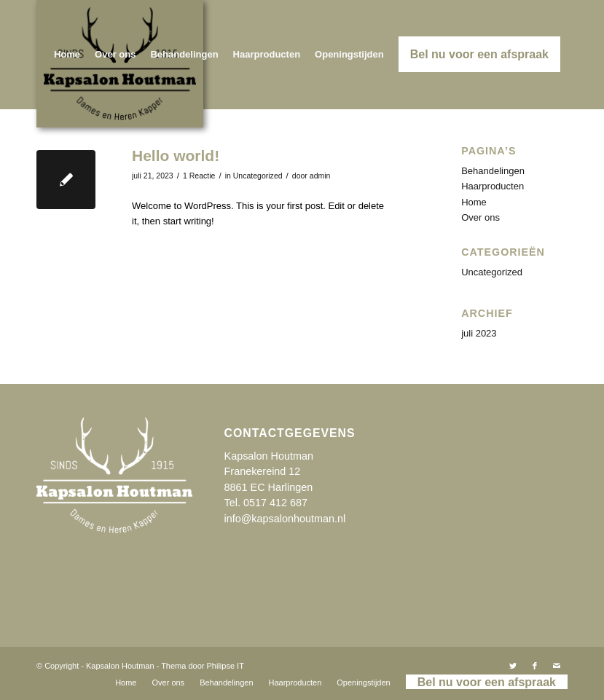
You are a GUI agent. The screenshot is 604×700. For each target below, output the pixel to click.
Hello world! (176, 156)
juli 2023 (479, 333)
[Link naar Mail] (557, 666)
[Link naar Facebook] (535, 666)
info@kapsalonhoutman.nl (285, 519)
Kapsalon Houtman (120, 666)
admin (320, 176)
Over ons (481, 217)
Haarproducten (493, 186)
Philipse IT (225, 666)
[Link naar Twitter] (513, 666)
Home (474, 202)
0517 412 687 (275, 503)
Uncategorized (258, 176)
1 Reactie (199, 176)
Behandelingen (493, 171)
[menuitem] (67, 55)
